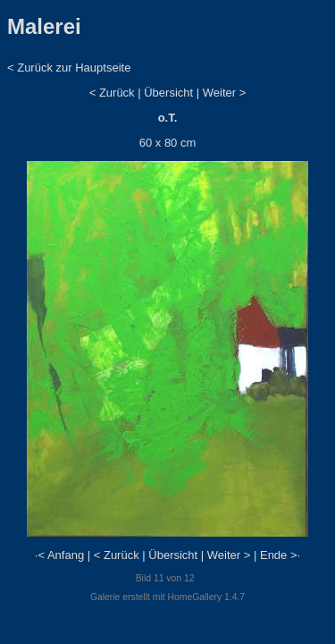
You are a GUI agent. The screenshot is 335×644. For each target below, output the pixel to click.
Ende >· (280, 555)
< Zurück (112, 93)
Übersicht (168, 93)
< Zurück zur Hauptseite (69, 68)
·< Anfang (59, 555)
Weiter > (225, 93)
